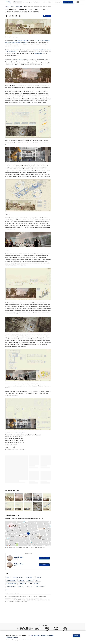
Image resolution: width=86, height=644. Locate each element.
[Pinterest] (20, 16)
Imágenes (30, 2)
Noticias (45, 2)
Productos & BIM (38, 2)
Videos (49, 2)
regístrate (29, 640)
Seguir (44, 558)
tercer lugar (36, 40)
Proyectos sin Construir (18, 577)
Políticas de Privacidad (47, 635)
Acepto (76, 636)
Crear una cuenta (68, 2)
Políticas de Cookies (12, 637)
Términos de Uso (35, 635)
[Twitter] (10, 16)
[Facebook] (6, 16)
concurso (16, 50)
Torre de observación (40, 587)
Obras (25, 2)
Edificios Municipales (11, 580)
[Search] (19, 2)
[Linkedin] (13, 16)
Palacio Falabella (38, 54)
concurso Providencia (34, 584)
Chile (8, 590)
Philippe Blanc (26, 40)
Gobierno (39, 577)
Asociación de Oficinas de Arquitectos (15, 587)
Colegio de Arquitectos (39, 50)
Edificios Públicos (30, 577)
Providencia (21, 580)
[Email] (16, 16)
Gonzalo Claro (19, 40)
